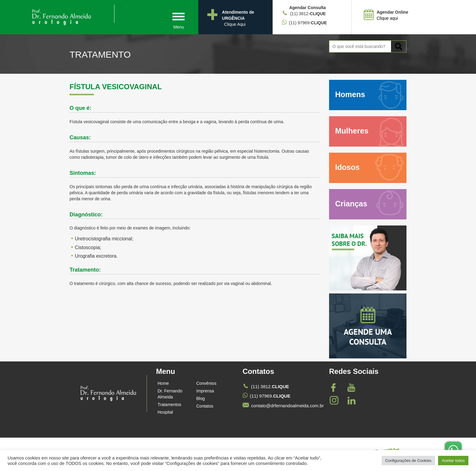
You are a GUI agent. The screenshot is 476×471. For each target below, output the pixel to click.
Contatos (205, 406)
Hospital (165, 412)
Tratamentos (169, 405)
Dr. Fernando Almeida (170, 394)
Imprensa (205, 391)
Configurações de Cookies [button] (408, 461)
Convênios (206, 383)
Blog (201, 398)
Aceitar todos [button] (453, 461)
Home (163, 383)
